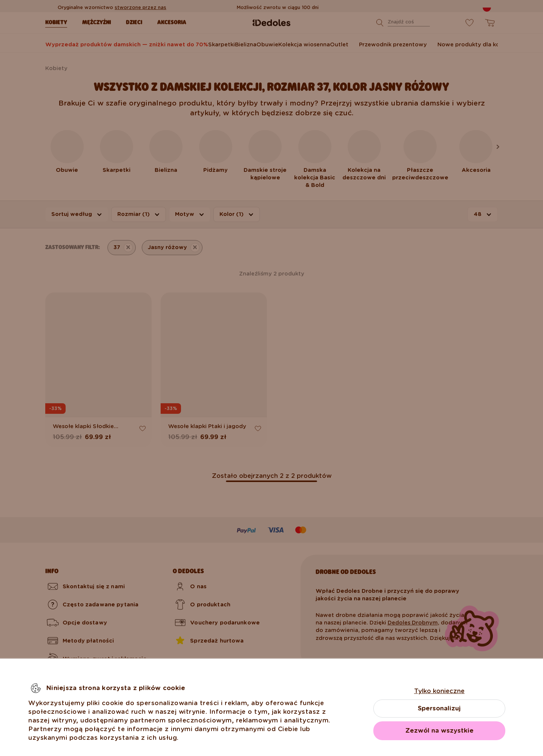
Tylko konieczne (439, 691)
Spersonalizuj (439, 708)
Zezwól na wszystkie (439, 731)
